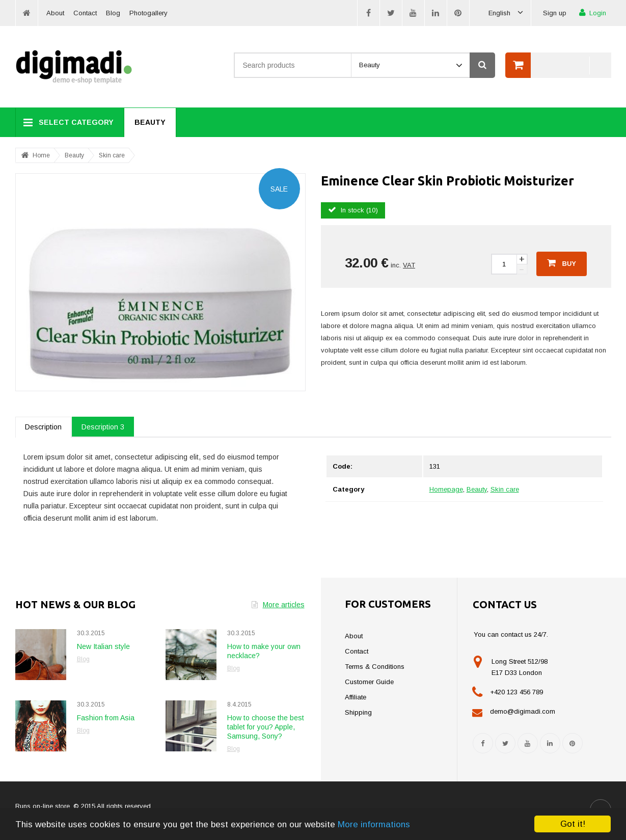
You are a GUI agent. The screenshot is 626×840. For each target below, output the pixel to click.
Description (43, 427)
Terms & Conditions (375, 667)
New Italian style (103, 646)
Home (41, 155)
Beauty (150, 122)
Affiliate (356, 697)
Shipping (358, 712)
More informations (374, 824)
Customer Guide (369, 682)
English (506, 13)
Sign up (555, 13)
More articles (278, 605)
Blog (113, 13)
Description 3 (103, 427)
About (55, 13)
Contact (85, 13)
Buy (562, 263)
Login (593, 12)
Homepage (446, 489)
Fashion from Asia (106, 718)
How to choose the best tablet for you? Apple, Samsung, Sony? (266, 727)
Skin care (112, 155)
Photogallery (148, 13)
